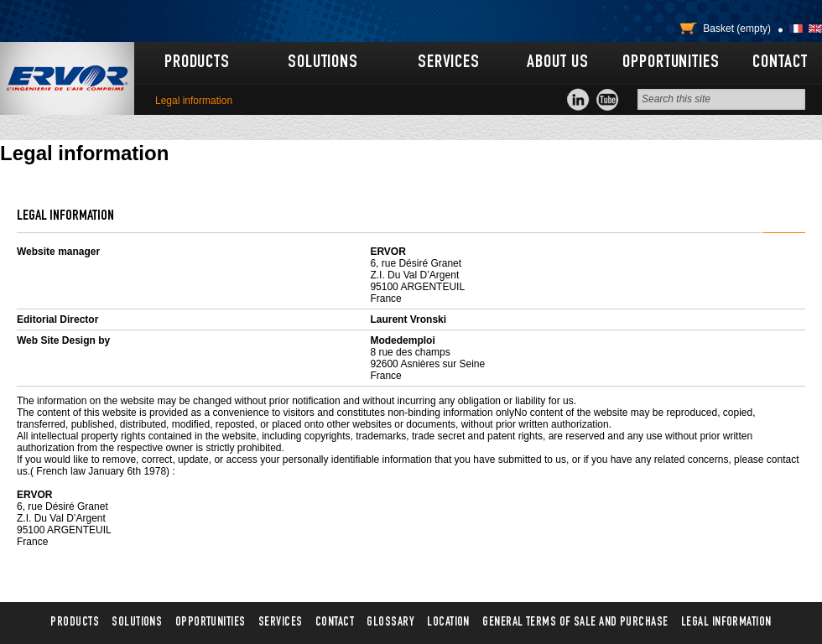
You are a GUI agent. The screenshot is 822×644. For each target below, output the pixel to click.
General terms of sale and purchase (575, 623)
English (815, 29)
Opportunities (671, 63)
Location (448, 623)
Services (449, 63)
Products (197, 63)
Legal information (726, 623)
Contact (780, 63)
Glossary (390, 623)
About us (557, 63)
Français (796, 29)
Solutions (323, 63)
